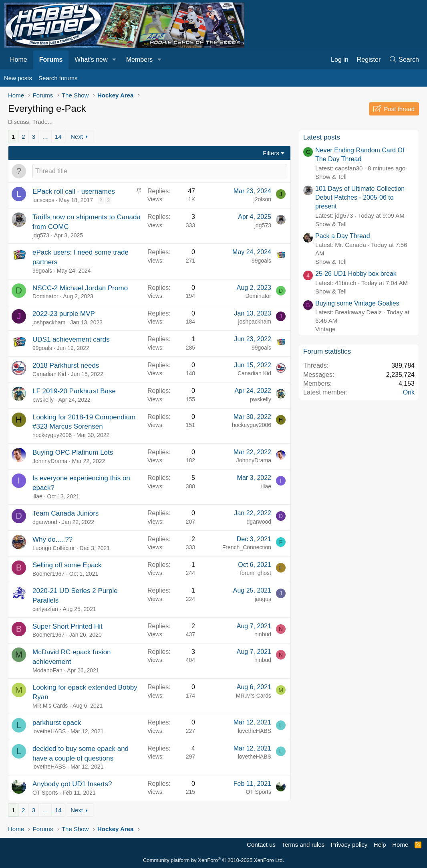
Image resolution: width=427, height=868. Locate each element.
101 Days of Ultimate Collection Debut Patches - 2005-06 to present (360, 198)
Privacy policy (349, 845)
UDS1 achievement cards (71, 339)
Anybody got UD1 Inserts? (72, 784)
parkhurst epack (57, 723)
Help (380, 845)
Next (77, 137)
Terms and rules (303, 845)
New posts (18, 78)
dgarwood (45, 522)
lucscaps (43, 200)
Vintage (325, 329)
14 (58, 137)
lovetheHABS (49, 731)
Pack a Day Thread (343, 236)
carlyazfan (45, 609)
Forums (51, 60)
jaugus (263, 599)
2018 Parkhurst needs (66, 365)
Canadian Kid (49, 374)
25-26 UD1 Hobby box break (356, 274)
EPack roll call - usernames (74, 191)
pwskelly (43, 400)
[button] (114, 60)
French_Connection (247, 547)
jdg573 (41, 235)
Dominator (45, 296)
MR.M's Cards (50, 706)
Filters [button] (271, 153)
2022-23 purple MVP (64, 314)
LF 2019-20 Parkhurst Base (74, 391)
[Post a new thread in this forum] (160, 171)
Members (140, 60)
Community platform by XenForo (214, 860)
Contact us (261, 845)
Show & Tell (331, 177)
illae (37, 496)
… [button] (45, 137)
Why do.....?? (52, 539)
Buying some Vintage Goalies (357, 303)
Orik (409, 392)
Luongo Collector (54, 548)
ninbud (263, 634)
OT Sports (45, 793)
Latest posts (322, 137)
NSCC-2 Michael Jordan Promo (80, 288)
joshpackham (49, 322)
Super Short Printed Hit (67, 626)
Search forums (58, 78)
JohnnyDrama (50, 461)
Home (19, 60)
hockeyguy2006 (52, 435)
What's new (91, 60)
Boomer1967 (48, 574)
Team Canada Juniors (65, 513)
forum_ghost (256, 573)
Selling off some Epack (67, 565)
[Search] (404, 60)
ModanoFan (47, 670)
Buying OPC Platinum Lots (73, 452)
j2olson (262, 199)
